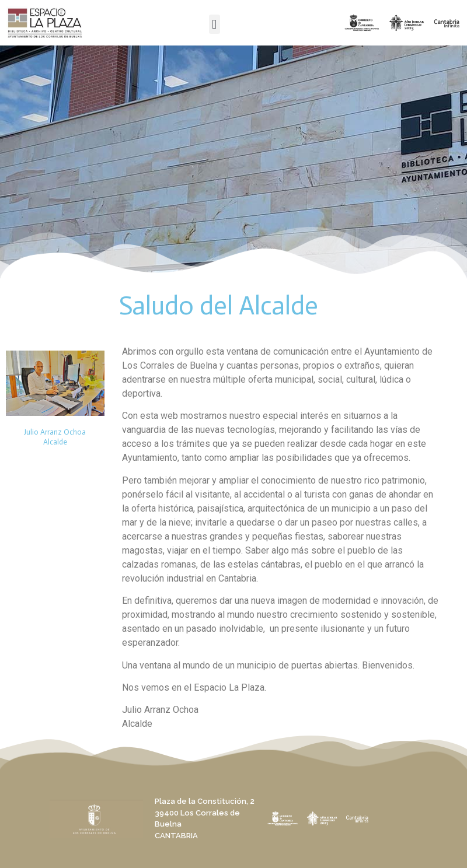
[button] (215, 24)
